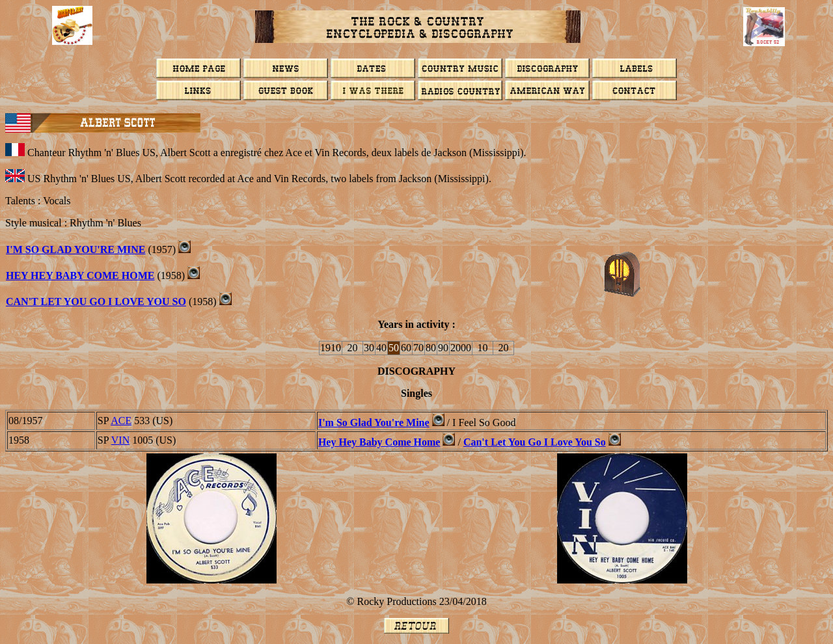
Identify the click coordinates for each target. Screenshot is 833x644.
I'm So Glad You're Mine (76, 249)
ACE (121, 421)
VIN (120, 440)
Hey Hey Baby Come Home (80, 275)
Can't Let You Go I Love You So (96, 302)
